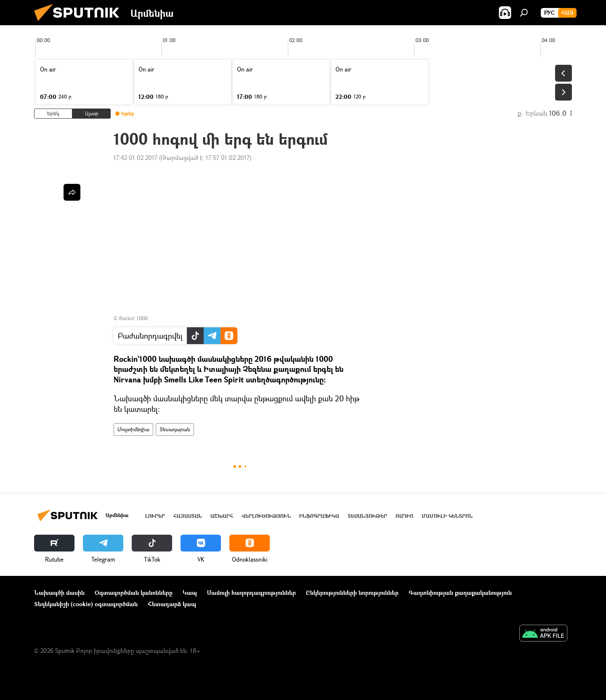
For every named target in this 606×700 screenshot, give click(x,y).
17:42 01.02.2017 (136, 158)
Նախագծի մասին (59, 593)
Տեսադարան (175, 429)
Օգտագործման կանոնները (134, 593)
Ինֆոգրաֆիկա (319, 516)
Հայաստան (188, 516)
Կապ (190, 593)
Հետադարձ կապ (172, 604)
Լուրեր (155, 516)
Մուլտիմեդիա (133, 429)
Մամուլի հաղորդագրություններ (251, 593)
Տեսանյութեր (367, 516)
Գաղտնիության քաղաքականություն (460, 593)
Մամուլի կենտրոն (447, 516)
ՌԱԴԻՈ (404, 516)
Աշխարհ (222, 516)
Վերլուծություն (266, 516)
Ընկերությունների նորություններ (352, 593)
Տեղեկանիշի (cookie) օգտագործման (86, 604)
